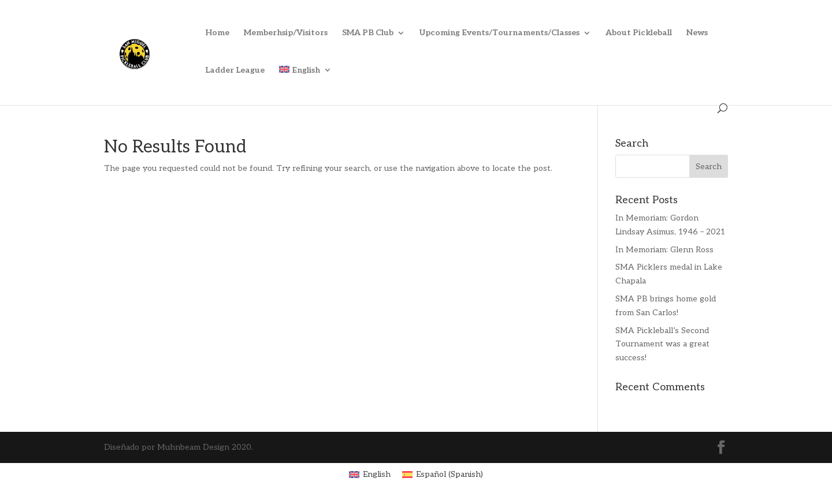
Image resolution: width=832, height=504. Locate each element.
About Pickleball (639, 33)
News (697, 33)
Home (217, 33)
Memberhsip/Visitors (286, 33)
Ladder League (235, 71)
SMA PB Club (368, 33)
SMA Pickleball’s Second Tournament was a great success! (662, 344)
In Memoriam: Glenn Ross (664, 250)
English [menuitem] (377, 474)
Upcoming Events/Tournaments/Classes (499, 33)
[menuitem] (305, 85)
